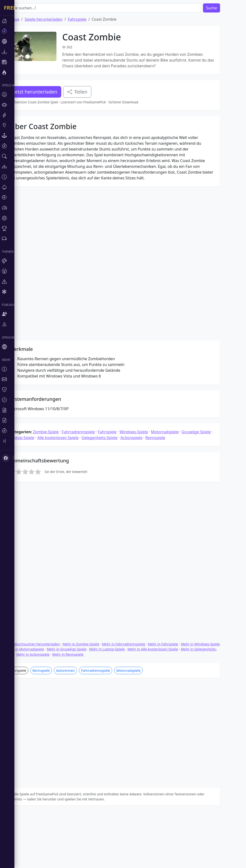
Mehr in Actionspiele (47, 718)
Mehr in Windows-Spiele (215, 708)
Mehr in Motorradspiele (39, 713)
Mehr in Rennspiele (82, 718)
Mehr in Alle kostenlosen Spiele (167, 713)
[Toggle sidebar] (7, 397)
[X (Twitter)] (12, 413)
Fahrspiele (92, 19)
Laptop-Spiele (36, 542)
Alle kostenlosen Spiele (72, 542)
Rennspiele (170, 542)
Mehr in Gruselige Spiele (81, 713)
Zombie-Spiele (60, 537)
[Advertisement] (126, 150)
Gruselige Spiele (211, 537)
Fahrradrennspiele (93, 537)
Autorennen (80, 734)
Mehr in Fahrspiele (178, 708)
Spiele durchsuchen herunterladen (46, 708)
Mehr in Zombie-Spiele (95, 708)
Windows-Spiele (148, 537)
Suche (226, 8)
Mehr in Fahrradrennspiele (138, 708)
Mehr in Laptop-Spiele (121, 713)
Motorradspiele (179, 537)
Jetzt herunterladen (50, 92)
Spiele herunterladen (58, 19)
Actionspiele (146, 542)
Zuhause (26, 19)
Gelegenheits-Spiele (114, 542)
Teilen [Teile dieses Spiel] (92, 92)
